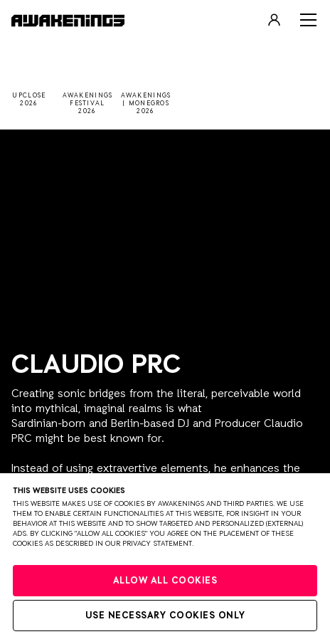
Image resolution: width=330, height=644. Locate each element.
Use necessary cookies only (165, 616)
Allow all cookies (165, 581)
